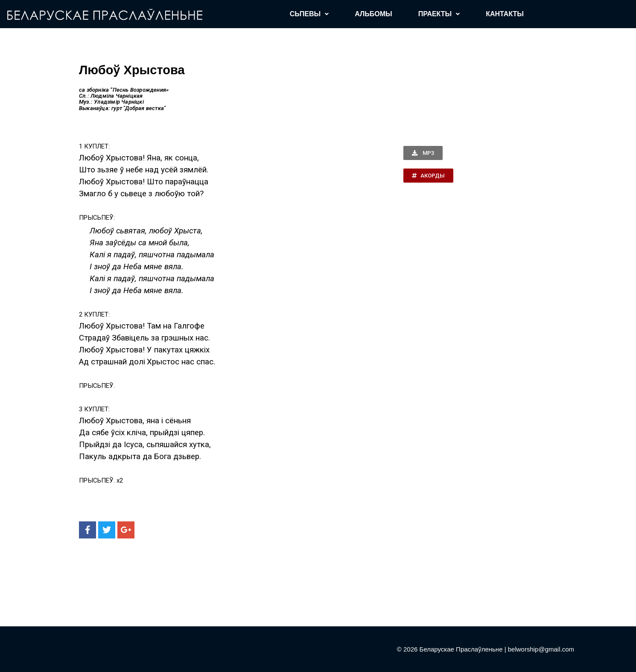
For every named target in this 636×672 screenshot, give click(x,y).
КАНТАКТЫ (505, 14)
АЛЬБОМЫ (373, 14)
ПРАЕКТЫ (439, 14)
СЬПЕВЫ (309, 14)
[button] (423, 153)
